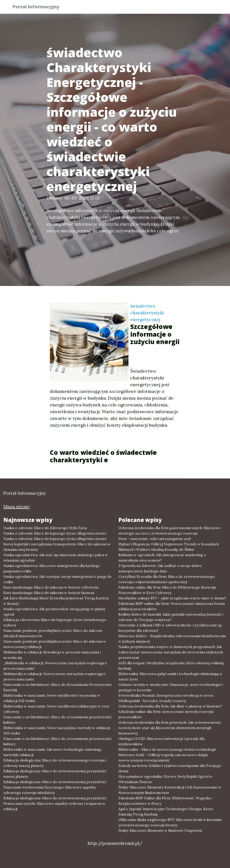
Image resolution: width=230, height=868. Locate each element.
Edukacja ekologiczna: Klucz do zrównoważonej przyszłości (55, 782)
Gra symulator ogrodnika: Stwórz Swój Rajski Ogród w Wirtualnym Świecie (165, 779)
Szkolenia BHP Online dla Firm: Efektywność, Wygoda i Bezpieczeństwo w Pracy (165, 801)
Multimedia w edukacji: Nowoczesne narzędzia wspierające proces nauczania (54, 676)
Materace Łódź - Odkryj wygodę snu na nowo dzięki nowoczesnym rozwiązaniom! (163, 757)
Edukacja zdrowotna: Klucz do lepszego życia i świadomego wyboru (55, 622)
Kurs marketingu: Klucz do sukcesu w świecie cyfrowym (51, 587)
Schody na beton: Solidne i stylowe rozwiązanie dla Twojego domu (170, 768)
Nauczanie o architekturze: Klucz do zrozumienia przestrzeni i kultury (57, 720)
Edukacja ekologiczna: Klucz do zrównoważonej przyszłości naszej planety (55, 774)
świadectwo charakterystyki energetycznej (147, 313)
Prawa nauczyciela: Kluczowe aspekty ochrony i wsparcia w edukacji (54, 806)
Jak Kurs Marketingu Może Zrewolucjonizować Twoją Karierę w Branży (56, 601)
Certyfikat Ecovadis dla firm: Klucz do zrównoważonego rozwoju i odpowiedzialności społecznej (167, 579)
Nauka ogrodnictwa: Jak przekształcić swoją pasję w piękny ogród (54, 612)
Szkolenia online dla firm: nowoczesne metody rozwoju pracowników (166, 714)
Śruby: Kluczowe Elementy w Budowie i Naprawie (160, 830)
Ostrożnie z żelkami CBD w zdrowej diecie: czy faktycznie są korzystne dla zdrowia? (170, 628)
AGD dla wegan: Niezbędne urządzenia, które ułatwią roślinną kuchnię (171, 666)
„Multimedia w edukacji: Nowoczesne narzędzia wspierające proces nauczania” (55, 666)
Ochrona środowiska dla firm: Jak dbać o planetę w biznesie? (170, 706)
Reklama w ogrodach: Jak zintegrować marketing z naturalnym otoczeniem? (162, 558)
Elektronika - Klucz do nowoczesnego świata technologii (167, 749)
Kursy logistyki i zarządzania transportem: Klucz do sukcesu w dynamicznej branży (57, 547)
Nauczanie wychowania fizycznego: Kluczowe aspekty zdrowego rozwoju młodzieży (50, 790)
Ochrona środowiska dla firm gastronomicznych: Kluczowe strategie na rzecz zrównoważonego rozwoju (169, 530)
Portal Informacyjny (39, 7)
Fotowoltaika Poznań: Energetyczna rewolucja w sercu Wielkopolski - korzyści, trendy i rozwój (166, 698)
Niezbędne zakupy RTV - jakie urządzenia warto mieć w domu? (172, 598)
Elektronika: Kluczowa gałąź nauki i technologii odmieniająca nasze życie (170, 676)
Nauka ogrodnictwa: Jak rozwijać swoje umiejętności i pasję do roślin (57, 579)
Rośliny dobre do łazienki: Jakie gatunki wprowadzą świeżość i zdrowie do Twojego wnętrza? (171, 617)
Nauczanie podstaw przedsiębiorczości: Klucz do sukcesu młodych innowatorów (53, 633)
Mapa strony (17, 507)
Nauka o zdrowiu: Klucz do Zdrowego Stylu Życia (45, 528)
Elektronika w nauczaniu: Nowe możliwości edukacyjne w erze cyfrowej (56, 709)
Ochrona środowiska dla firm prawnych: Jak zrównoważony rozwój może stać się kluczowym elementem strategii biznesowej (170, 728)
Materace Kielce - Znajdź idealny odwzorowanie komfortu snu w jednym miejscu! (172, 639)
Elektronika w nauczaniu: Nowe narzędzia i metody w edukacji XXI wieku (57, 730)
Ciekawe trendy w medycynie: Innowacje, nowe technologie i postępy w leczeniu (170, 687)
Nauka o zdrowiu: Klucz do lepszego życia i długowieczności (55, 533)
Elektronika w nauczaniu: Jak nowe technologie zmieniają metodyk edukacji (52, 752)
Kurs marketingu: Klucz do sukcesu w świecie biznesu (49, 593)
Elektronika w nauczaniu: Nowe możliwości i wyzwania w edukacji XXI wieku (52, 698)
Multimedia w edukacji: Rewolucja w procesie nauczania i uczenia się (52, 655)
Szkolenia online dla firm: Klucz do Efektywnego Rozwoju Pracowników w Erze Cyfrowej (167, 590)
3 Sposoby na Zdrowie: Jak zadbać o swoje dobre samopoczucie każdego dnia (160, 568)
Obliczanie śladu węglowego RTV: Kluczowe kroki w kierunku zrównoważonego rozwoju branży (170, 822)
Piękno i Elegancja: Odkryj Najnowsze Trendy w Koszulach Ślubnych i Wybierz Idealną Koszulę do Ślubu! (169, 547)
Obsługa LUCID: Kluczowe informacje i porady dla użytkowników (161, 741)
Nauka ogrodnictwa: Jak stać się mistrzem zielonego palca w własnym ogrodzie (56, 558)
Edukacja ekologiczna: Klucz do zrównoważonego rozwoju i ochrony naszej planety (55, 763)
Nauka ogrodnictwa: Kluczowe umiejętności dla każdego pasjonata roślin (52, 568)
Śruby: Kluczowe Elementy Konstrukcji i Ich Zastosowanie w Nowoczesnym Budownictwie (170, 790)
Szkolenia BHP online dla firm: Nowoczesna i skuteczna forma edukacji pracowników (172, 606)
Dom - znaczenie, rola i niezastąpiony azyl (155, 539)
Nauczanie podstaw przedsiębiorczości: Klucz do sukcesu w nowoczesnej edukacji (55, 644)
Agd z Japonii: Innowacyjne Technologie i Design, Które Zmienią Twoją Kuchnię (166, 811)
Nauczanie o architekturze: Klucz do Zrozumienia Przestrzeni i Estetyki (57, 687)
